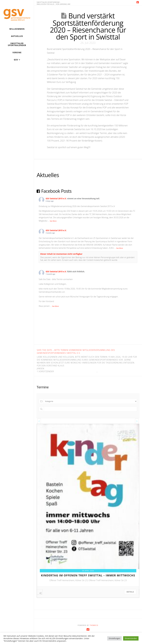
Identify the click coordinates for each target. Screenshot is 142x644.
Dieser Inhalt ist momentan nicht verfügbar (61, 254)
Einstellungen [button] (114, 638)
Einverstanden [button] (131, 638)
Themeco (94, 631)
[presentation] (39, 421)
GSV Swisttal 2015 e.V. (56, 198)
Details (130, 592)
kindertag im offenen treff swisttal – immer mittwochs (88, 575)
